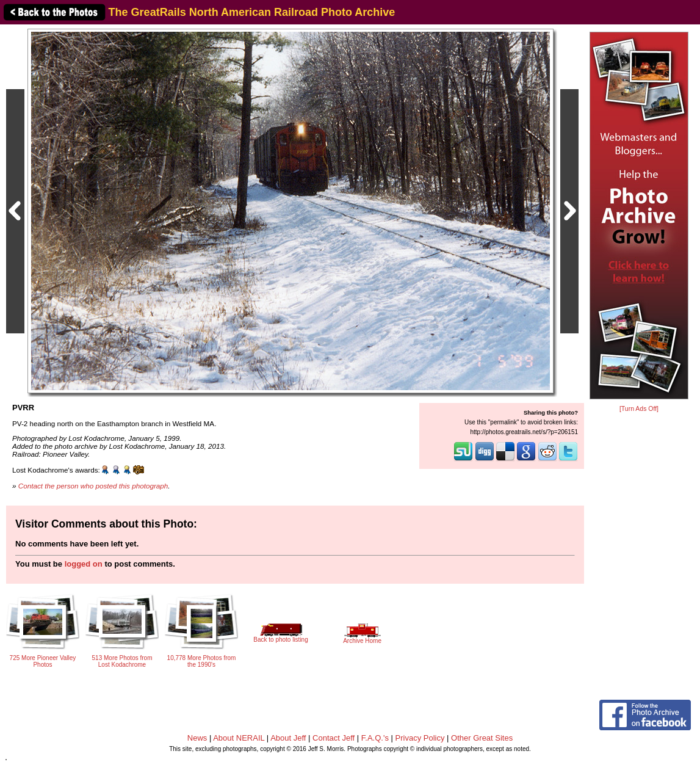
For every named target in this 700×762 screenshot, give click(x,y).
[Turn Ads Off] (639, 409)
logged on (84, 564)
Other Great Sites (482, 738)
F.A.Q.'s (375, 738)
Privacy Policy (420, 738)
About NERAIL (239, 738)
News (197, 738)
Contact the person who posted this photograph (93, 486)
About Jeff (288, 738)
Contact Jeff (334, 738)
